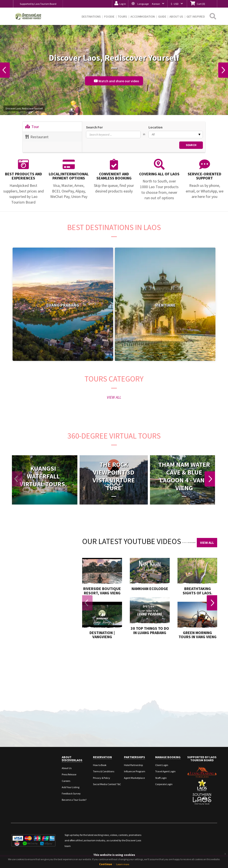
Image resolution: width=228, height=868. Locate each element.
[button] (148, 4)
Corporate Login (164, 784)
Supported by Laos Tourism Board (38, 4)
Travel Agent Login (165, 771)
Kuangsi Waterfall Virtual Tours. (43, 476)
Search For (94, 127)
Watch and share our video (116, 81)
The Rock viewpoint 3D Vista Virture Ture (114, 476)
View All (207, 542)
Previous (5, 70)
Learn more (123, 864)
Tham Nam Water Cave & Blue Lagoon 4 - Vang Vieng (184, 476)
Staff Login (161, 778)
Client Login (162, 765)
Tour (32, 127)
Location (156, 127)
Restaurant (37, 137)
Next (223, 70)
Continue (106, 864)
